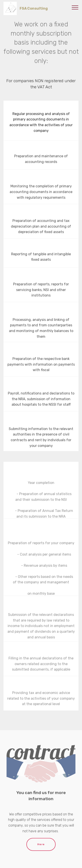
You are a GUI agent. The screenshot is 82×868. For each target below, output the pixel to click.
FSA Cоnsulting (34, 8)
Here (41, 847)
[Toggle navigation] (75, 7)
